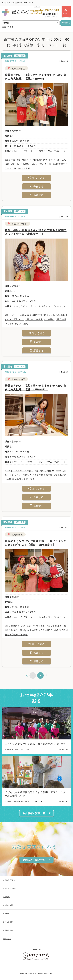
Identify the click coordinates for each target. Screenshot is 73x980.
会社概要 (6, 914)
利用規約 (6, 897)
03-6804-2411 (50, 14)
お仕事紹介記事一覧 (37, 813)
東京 (4, 27)
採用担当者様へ (9, 930)
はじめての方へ (9, 880)
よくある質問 (8, 922)
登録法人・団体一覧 (37, 860)
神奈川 (10, 27)
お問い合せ (7, 939)
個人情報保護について (11, 905)
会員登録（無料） (10, 888)
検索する (66, 23)
